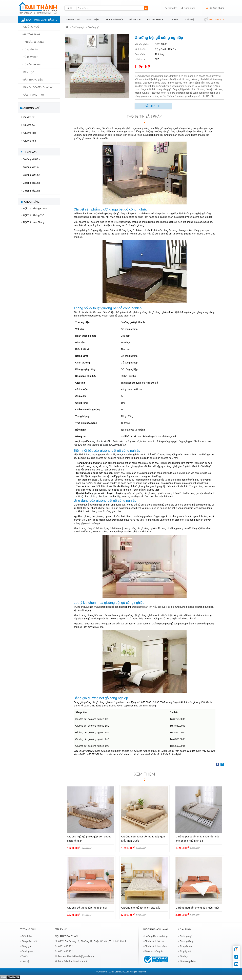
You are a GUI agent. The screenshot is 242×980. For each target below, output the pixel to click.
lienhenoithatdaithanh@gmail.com (76, 956)
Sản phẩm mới (114, 19)
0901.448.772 (66, 946)
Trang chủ (73, 19)
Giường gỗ (94, 27)
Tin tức (174, 19)
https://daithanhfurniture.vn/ (73, 961)
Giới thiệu (93, 19)
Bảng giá (135, 19)
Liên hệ (190, 19)
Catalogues (155, 19)
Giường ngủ (78, 27)
